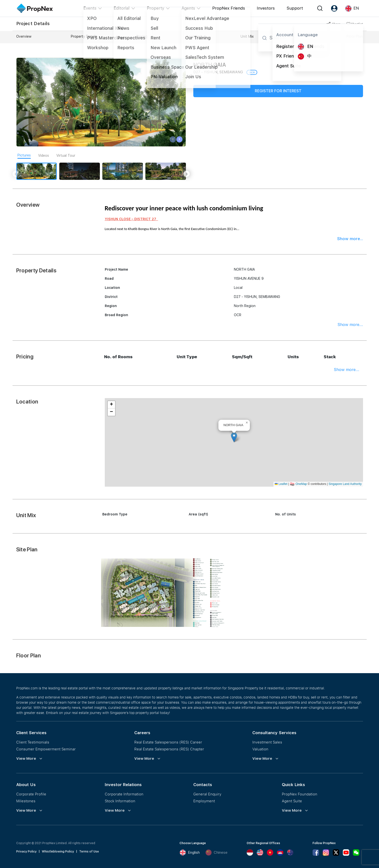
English (190, 852)
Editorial (122, 8)
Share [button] (334, 24)
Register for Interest (278, 91)
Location (194, 36)
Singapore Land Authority (345, 484)
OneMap (301, 484)
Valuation (260, 749)
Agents (188, 8)
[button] (234, 437)
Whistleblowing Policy (58, 852)
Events (90, 8)
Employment (204, 801)
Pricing (142, 36)
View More (26, 759)
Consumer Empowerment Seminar (46, 749)
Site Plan (300, 36)
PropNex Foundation (300, 794)
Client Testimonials (33, 742)
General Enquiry (207, 794)
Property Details (84, 36)
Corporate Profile (31, 794)
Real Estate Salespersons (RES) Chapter (169, 749)
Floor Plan (355, 36)
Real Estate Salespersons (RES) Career (168, 742)
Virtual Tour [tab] (66, 155)
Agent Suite (292, 801)
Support (295, 8)
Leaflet (281, 484)
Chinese (216, 852)
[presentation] (173, 139)
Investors (266, 8)
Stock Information (120, 801)
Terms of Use (89, 852)
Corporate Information (124, 794)
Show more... (350, 239)
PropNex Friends (229, 8)
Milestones (26, 801)
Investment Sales (267, 742)
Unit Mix (247, 36)
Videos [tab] (44, 155)
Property (156, 8)
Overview (24, 36)
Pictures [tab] (24, 155)
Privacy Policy (26, 852)
